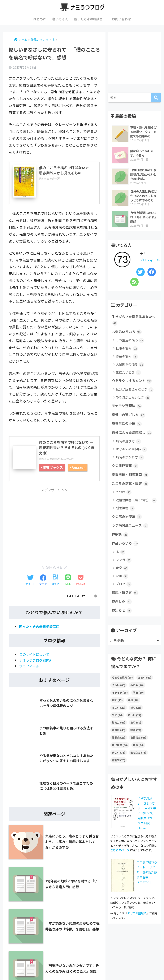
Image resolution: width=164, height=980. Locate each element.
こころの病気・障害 (131, 493)
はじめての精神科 (131, 458)
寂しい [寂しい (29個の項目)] (119, 720)
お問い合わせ (121, 19)
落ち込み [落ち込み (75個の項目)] (138, 765)
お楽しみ (122, 614)
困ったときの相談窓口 (90, 19)
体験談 (120, 545)
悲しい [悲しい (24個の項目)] (135, 728)
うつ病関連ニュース (131, 536)
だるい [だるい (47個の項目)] (145, 690)
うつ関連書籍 (126, 475)
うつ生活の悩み (130, 347)
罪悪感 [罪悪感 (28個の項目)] (119, 750)
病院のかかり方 (130, 466)
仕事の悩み (127, 355)
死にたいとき (128, 379)
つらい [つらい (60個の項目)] (119, 697)
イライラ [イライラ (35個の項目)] (120, 705)
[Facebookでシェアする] (43, 582)
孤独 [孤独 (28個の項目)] (133, 713)
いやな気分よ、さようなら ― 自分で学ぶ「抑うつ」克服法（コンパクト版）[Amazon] (147, 826)
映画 (122, 588)
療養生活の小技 (128, 432)
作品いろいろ (126, 555)
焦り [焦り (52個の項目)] (136, 735)
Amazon (79, 468)
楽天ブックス (53, 468)
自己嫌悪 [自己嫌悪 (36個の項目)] (120, 758)
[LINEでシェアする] (68, 582)
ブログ (124, 596)
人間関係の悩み (130, 371)
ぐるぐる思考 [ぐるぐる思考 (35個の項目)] (122, 690)
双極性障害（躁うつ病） (136, 510)
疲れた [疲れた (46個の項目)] (119, 743)
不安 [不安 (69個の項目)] (138, 705)
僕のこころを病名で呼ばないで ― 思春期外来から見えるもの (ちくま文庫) (67, 448)
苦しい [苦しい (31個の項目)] (119, 765)
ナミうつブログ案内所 (37, 661)
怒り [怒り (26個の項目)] (136, 720)
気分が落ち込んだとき (135, 396)
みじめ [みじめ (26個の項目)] (137, 697)
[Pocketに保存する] (80, 582)
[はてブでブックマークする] (55, 582)
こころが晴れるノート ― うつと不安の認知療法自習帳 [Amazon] (147, 885)
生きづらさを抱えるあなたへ (133, 326)
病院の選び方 (128, 450)
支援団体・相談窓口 (131, 484)
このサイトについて (35, 655)
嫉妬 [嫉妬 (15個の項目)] (117, 713)
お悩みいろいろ (128, 338)
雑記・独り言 (126, 604)
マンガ (124, 571)
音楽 (122, 580)
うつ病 (124, 502)
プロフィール (30, 667)
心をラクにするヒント (133, 388)
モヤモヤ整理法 (128, 413)
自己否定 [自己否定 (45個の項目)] (138, 750)
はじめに (40, 19)
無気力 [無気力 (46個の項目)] (119, 735)
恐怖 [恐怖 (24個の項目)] (117, 728)
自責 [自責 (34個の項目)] (138, 758)
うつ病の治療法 (128, 527)
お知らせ (122, 623)
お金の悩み (127, 363)
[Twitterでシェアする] (30, 582)
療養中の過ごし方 (129, 422)
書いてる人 (60, 19)
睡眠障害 (125, 518)
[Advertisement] (55, 525)
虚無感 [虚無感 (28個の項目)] (119, 773)
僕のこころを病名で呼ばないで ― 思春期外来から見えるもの (65, 171)
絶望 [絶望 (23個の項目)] (136, 743)
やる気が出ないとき (133, 404)
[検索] (156, 98)
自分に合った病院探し (133, 441)
